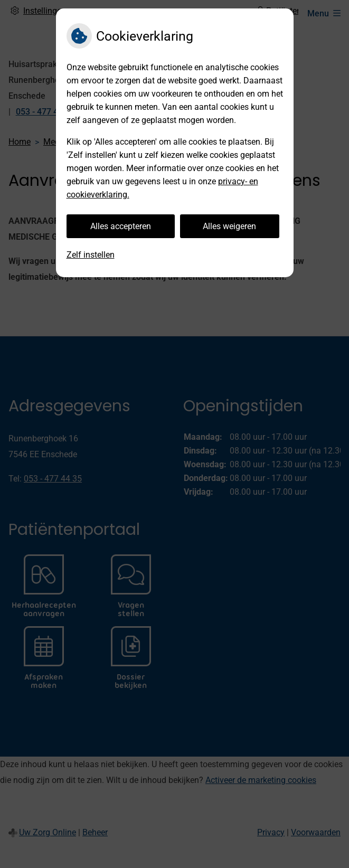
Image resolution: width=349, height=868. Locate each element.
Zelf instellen (91, 255)
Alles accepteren (121, 226)
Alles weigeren (229, 226)
